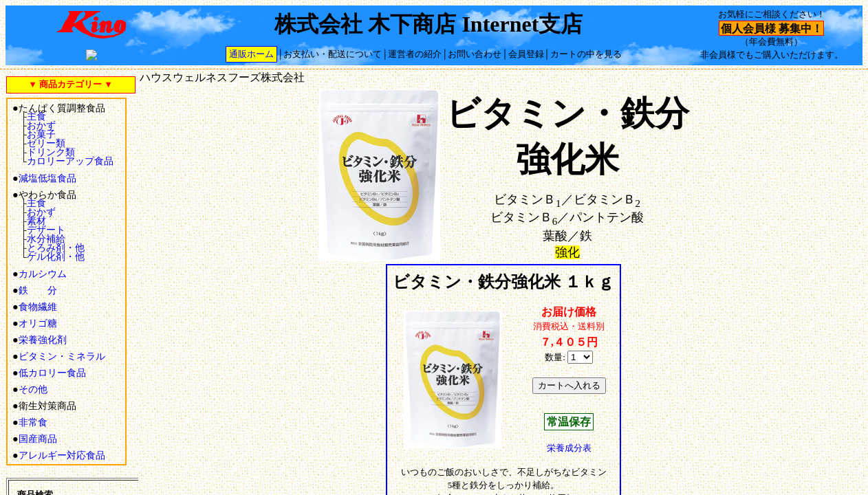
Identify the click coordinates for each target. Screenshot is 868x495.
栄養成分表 (569, 448)
